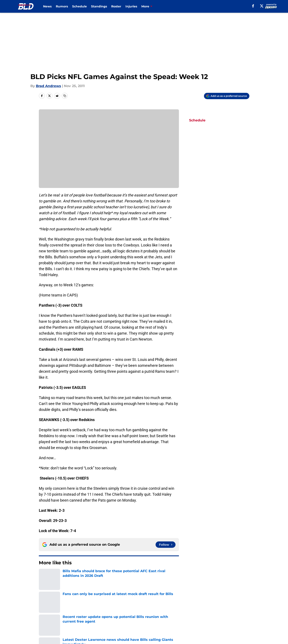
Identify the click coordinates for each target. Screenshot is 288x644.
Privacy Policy (152, 613)
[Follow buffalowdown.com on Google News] (166, 545)
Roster (116, 6)
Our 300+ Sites (193, 605)
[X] (262, 6)
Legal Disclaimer (53, 621)
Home (44, 576)
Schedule (79, 6)
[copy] (65, 96)
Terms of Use (192, 613)
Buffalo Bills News (67, 576)
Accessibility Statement (104, 621)
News (47, 6)
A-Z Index (149, 621)
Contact (148, 605)
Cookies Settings (195, 621)
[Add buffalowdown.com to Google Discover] (227, 96)
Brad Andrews (48, 86)
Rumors (62, 6)
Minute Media (27, 632)
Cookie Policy (238, 613)
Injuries (131, 6)
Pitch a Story (95, 613)
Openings (92, 605)
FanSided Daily (52, 613)
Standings (99, 6)
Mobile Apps (237, 605)
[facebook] (253, 6)
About (44, 605)
